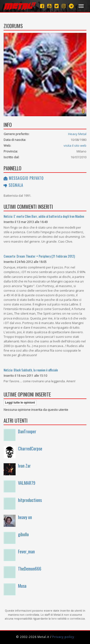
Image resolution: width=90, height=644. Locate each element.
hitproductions (30, 500)
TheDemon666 (30, 569)
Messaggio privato (24, 178)
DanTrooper (27, 431)
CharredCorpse (30, 449)
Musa (22, 586)
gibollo (23, 534)
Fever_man (26, 551)
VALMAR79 (27, 483)
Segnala (13, 185)
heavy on (25, 517)
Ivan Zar (24, 466)
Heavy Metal (77, 134)
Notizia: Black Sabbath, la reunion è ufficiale (31, 370)
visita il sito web (75, 145)
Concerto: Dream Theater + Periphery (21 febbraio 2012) (39, 256)
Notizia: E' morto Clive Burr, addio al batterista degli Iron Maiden (44, 216)
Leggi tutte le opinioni (20, 403)
